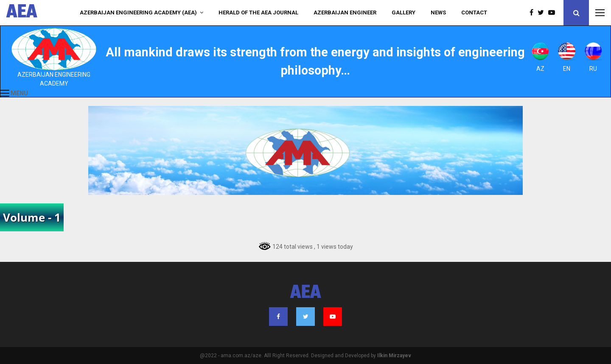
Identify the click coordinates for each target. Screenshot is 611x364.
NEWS (438, 13)
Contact (474, 13)
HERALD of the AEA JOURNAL (258, 13)
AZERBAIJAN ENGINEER (345, 13)
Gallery (404, 13)
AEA (22, 13)
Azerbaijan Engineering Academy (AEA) (138, 13)
